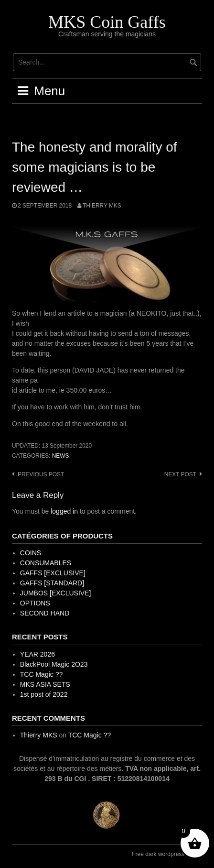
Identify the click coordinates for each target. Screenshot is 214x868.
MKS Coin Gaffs (107, 22)
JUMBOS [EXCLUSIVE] (56, 593)
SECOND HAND (45, 613)
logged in (64, 511)
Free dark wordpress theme (167, 854)
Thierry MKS (102, 206)
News (61, 456)
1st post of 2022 (44, 694)
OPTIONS (35, 603)
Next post (180, 474)
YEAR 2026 (37, 654)
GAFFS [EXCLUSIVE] (53, 573)
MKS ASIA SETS (45, 684)
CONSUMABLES (46, 563)
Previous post (41, 474)
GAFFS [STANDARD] (52, 583)
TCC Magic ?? (41, 674)
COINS (31, 553)
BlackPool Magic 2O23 (54, 664)
